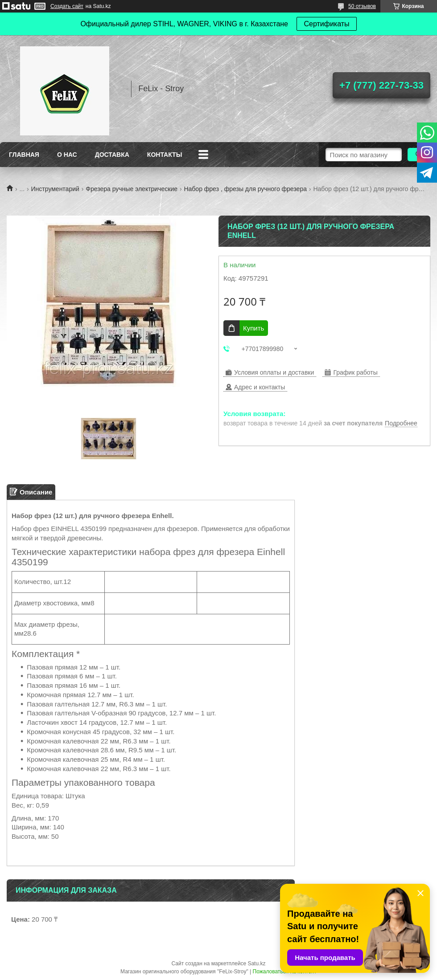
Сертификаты (326, 24)
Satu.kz (256, 964)
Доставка (112, 155)
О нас (67, 155)
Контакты (165, 155)
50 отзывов (362, 6)
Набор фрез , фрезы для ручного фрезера (245, 189)
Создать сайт (67, 6)
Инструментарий (55, 189)
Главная (24, 155)
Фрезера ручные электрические (132, 189)
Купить (254, 328)
